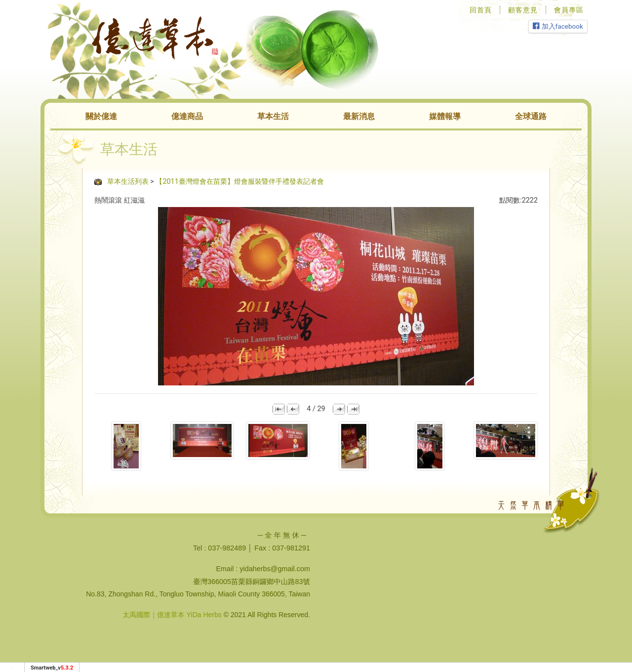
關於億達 (101, 116)
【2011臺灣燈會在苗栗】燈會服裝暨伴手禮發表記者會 (239, 182)
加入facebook (558, 26)
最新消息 (359, 116)
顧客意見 (523, 10)
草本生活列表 (128, 182)
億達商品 (187, 116)
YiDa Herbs (204, 615)
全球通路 (531, 116)
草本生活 (273, 116)
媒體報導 (445, 116)
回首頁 (481, 10)
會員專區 (569, 10)
